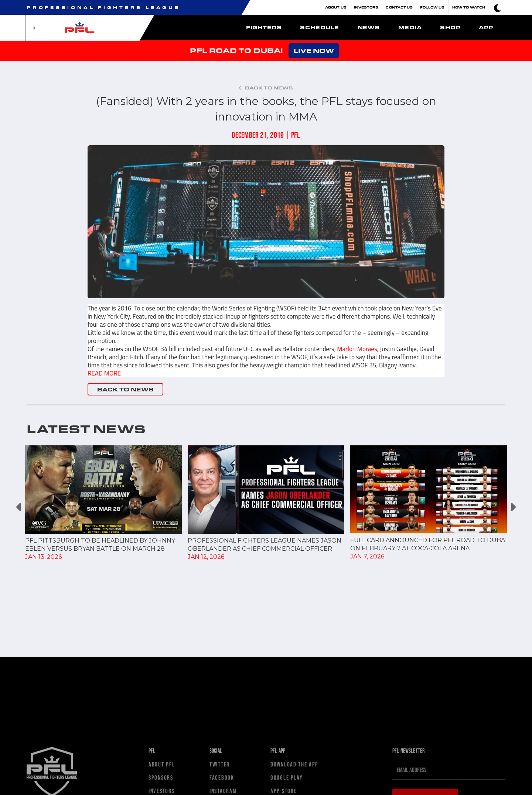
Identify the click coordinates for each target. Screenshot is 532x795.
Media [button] (410, 27)
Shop (450, 27)
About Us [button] (336, 7)
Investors (366, 7)
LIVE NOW (314, 50)
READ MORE (104, 373)
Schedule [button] (319, 27)
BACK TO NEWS (125, 389)
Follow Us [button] (432, 7)
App (486, 27)
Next (513, 507)
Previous (19, 507)
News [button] (369, 27)
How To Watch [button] (469, 7)
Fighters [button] (264, 27)
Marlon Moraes (357, 349)
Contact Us (399, 7)
